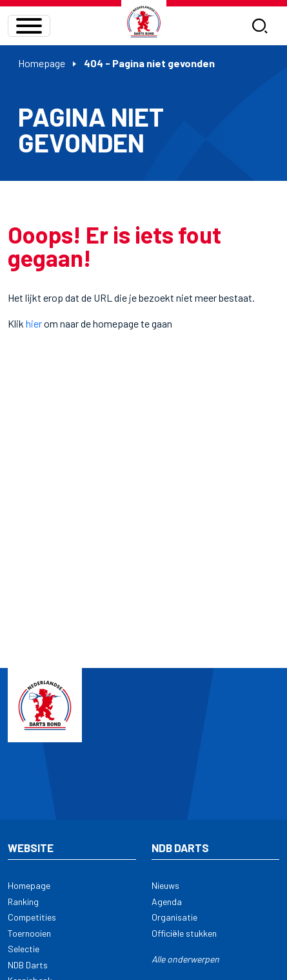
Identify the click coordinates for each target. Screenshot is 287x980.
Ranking (23, 902)
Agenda (167, 902)
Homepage (42, 63)
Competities (32, 917)
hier (34, 323)
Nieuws (165, 885)
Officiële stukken (184, 933)
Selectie (24, 949)
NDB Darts (28, 965)
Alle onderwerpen (185, 959)
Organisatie (174, 917)
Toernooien (29, 933)
